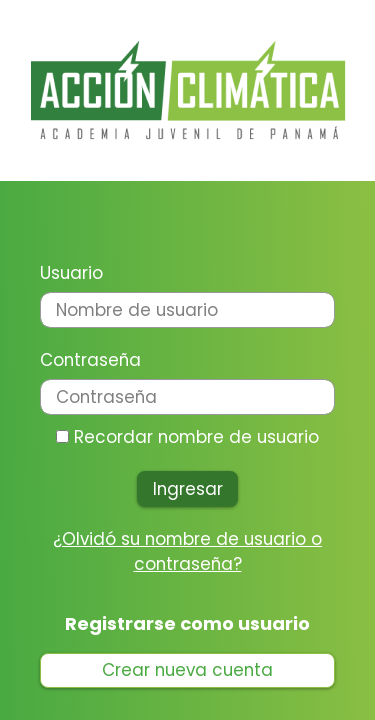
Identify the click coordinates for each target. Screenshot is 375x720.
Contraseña (90, 360)
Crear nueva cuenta (187, 670)
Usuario (71, 273)
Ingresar (188, 489)
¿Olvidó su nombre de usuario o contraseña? (187, 551)
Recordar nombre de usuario (196, 437)
